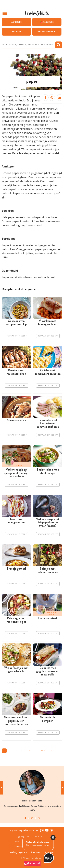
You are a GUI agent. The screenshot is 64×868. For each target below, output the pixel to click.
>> (60, 751)
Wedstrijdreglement (18, 852)
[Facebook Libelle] (37, 830)
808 (43, 751)
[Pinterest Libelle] (52, 830)
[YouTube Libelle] (47, 830)
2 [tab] (29, 818)
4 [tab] (35, 818)
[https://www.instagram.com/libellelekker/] (42, 830)
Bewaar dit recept (17, 336)
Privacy (16, 841)
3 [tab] (32, 818)
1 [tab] (25, 818)
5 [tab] (39, 818)
